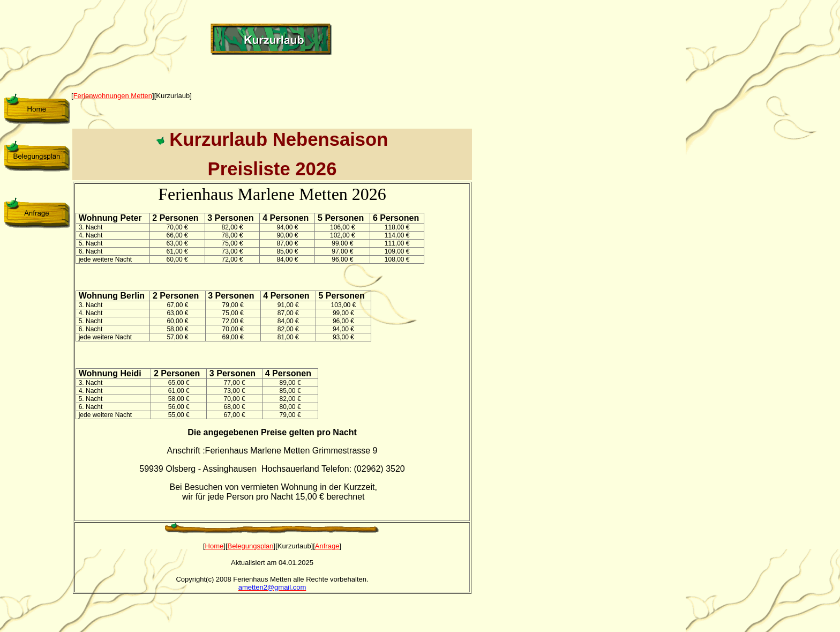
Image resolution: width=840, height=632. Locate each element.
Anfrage (327, 546)
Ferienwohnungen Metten (113, 96)
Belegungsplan (251, 546)
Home (215, 546)
